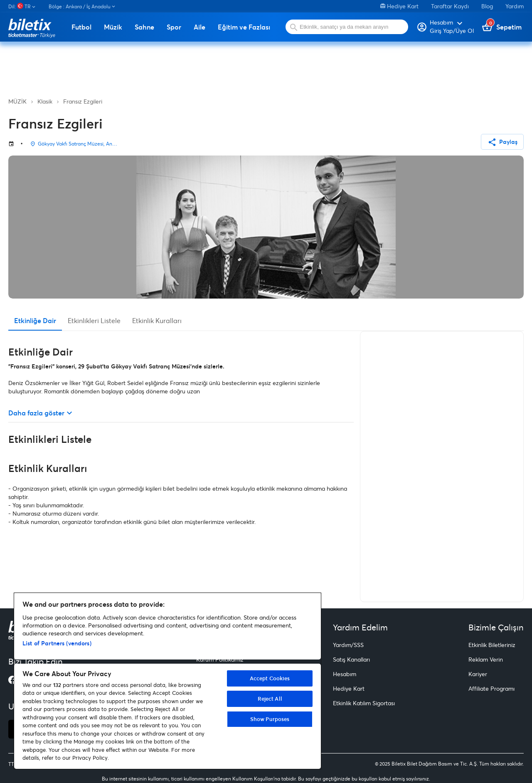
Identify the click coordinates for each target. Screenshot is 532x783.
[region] (167, 681)
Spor (174, 27)
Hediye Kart (399, 6)
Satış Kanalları (351, 659)
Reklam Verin (486, 659)
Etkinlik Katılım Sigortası (364, 703)
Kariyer (478, 674)
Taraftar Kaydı (450, 6)
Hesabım (345, 674)
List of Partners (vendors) (57, 643)
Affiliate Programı (491, 688)
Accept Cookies (270, 678)
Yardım (515, 6)
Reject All (270, 699)
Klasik (45, 101)
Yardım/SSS (348, 645)
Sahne (144, 27)
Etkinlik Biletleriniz (492, 645)
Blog (487, 6)
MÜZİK (17, 101)
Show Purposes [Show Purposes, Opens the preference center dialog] (270, 719)
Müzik (113, 27)
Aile (199, 27)
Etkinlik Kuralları (157, 320)
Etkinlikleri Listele (94, 320)
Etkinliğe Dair (35, 320)
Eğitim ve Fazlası (244, 27)
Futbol (81, 27)
